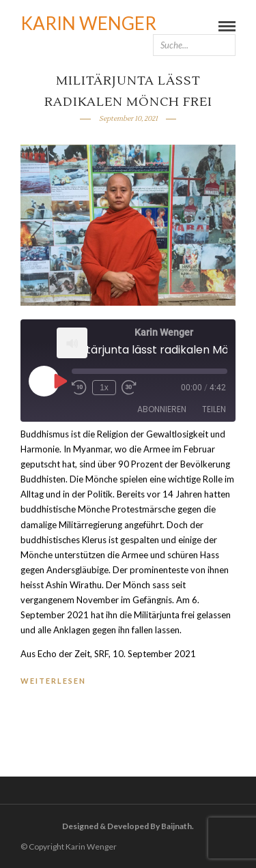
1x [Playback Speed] (104, 388)
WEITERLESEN (53, 681)
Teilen (214, 409)
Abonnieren (162, 409)
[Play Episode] (59, 381)
